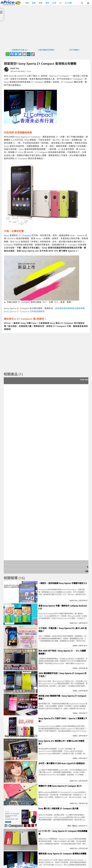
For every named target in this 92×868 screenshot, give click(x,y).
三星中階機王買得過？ (47, 50)
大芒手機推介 (74, 50)
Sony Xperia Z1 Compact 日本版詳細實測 (24, 311)
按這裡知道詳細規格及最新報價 (70, 308)
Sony (29, 71)
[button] (82, 3)
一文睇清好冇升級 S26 (19, 50)
